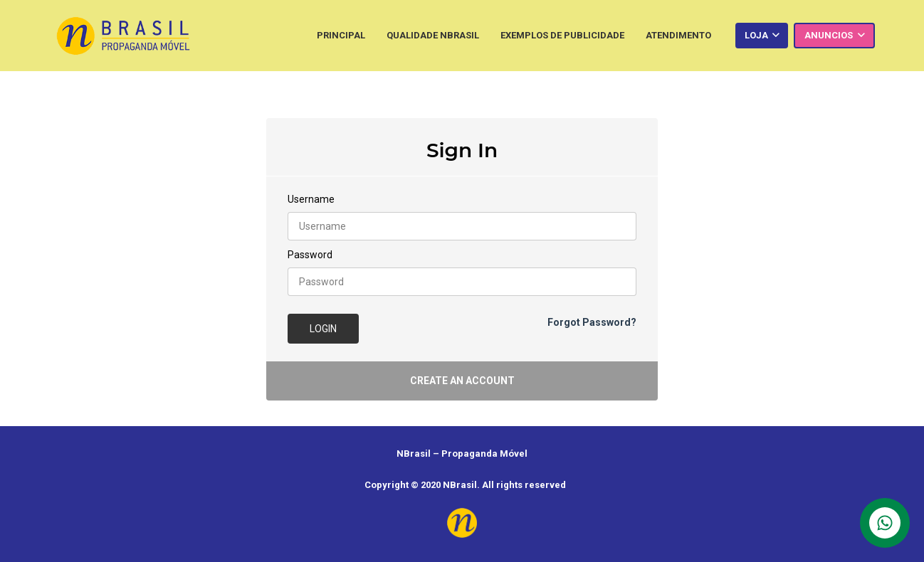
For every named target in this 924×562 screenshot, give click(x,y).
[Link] (123, 36)
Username (311, 199)
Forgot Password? (592, 322)
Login (323, 329)
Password (310, 255)
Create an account (462, 381)
